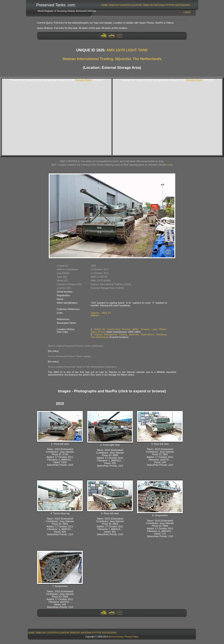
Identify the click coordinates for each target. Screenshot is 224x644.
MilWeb (95, 315)
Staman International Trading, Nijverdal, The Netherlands (112, 59)
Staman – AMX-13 (101, 313)
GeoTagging (182, 5)
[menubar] (145, 5)
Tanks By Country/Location (125, 5)
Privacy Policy (131, 637)
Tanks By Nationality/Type (158, 5)
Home (105, 5)
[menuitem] (104, 5)
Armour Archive (116, 637)
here (169, 165)
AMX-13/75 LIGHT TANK (127, 50)
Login (187, 12)
